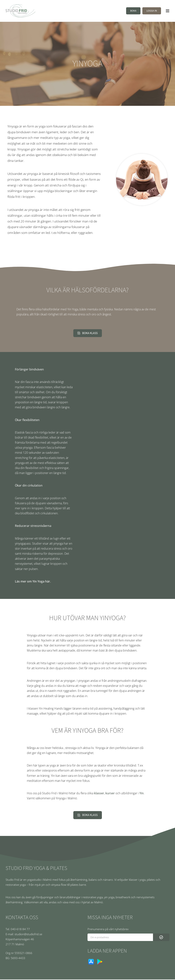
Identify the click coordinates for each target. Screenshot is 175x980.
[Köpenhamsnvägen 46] (43, 940)
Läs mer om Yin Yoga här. (33, 582)
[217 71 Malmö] (43, 945)
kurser (110, 794)
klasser (99, 794)
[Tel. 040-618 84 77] (43, 930)
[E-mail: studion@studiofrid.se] (43, 935)
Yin (142, 794)
